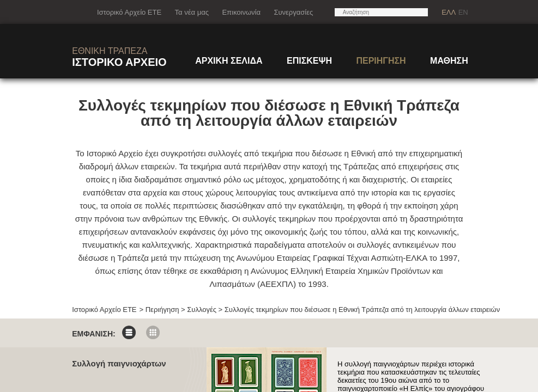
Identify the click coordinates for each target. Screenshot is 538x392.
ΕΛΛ (449, 12)
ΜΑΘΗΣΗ (449, 61)
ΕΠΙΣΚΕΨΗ (309, 61)
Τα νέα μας (192, 12)
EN (463, 12)
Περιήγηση (162, 310)
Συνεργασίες (293, 12)
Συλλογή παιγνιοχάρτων (119, 363)
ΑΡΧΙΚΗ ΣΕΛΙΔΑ (229, 61)
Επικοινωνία (241, 12)
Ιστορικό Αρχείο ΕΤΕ (129, 12)
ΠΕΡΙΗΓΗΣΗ (381, 61)
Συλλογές (202, 310)
